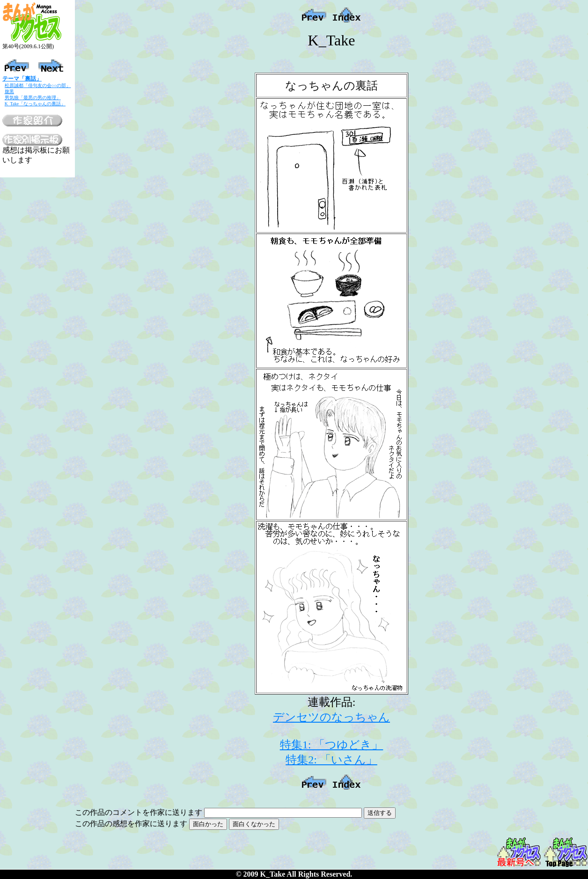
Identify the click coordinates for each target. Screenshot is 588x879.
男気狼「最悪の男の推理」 (33, 98)
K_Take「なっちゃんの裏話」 (35, 104)
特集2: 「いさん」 (331, 760)
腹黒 (9, 92)
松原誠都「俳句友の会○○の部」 (38, 85)
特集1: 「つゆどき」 (332, 745)
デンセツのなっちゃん (331, 717)
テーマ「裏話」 (22, 79)
